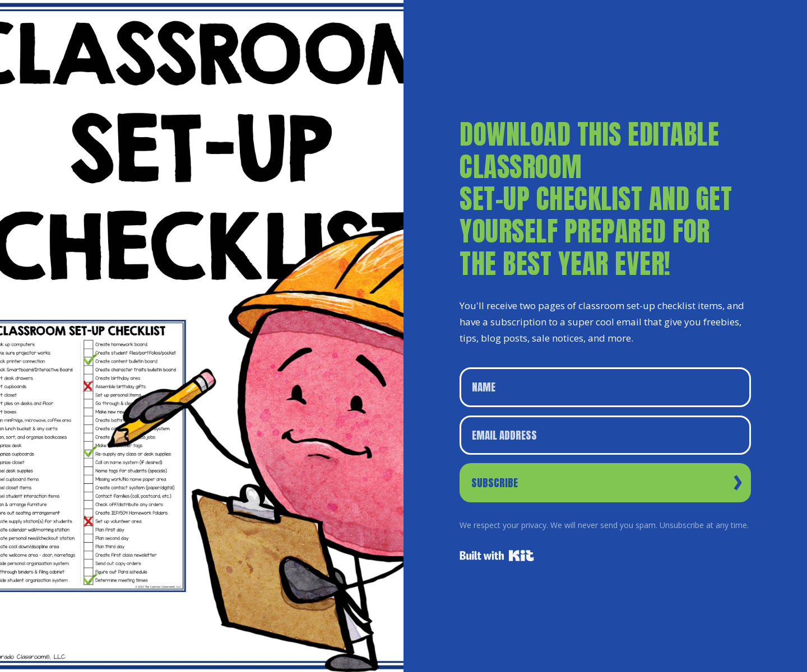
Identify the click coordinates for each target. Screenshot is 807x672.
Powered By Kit (497, 556)
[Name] (605, 387)
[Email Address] (605, 435)
